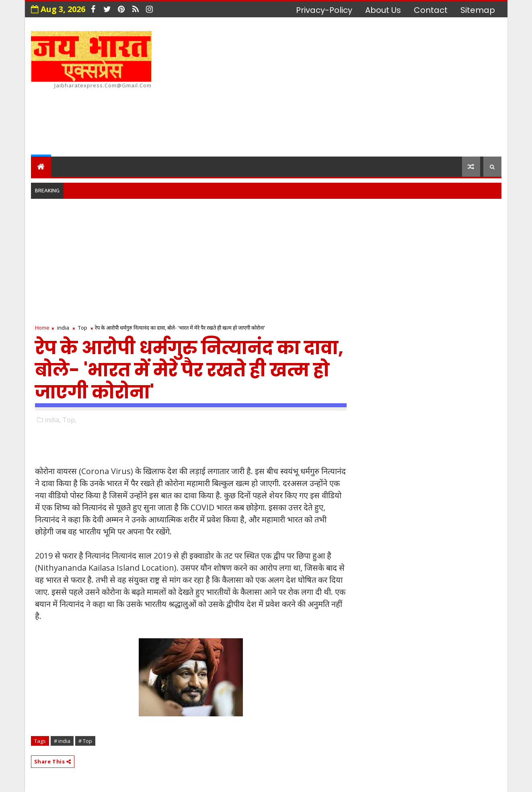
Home (42, 328)
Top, (69, 420)
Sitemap (478, 10)
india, (53, 420)
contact (431, 10)
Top (83, 328)
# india (62, 741)
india (63, 328)
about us (383, 10)
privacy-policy (324, 10)
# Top (85, 741)
